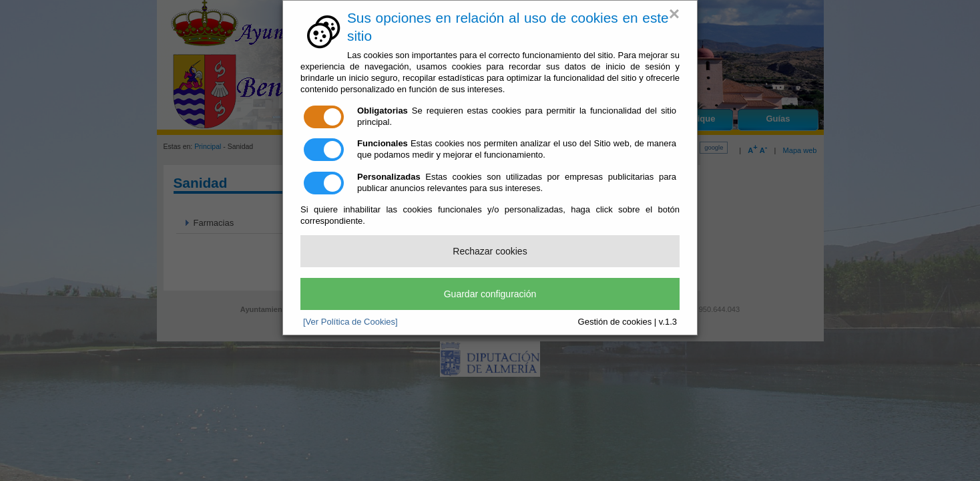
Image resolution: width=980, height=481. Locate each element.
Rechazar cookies (490, 251)
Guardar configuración (490, 294)
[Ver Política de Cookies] (350, 322)
